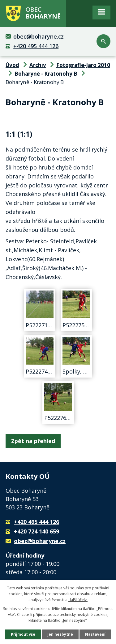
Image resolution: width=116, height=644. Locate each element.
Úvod (12, 65)
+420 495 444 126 (36, 46)
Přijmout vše (23, 634)
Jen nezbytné (60, 634)
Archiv (38, 65)
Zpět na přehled (33, 441)
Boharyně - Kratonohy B (46, 74)
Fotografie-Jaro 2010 (83, 65)
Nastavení (95, 634)
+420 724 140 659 (37, 531)
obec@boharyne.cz (39, 36)
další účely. (78, 600)
